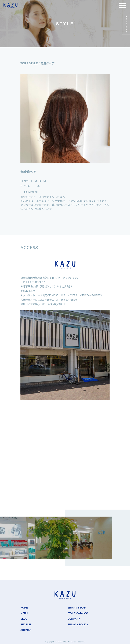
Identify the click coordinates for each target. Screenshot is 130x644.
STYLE (33, 63)
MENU (24, 613)
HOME (24, 608)
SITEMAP (26, 630)
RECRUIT (26, 624)
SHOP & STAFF (77, 608)
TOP (23, 63)
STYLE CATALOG (78, 613)
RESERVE (126, 24)
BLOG (24, 619)
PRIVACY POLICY (78, 624)
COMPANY (74, 619)
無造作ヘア (48, 63)
